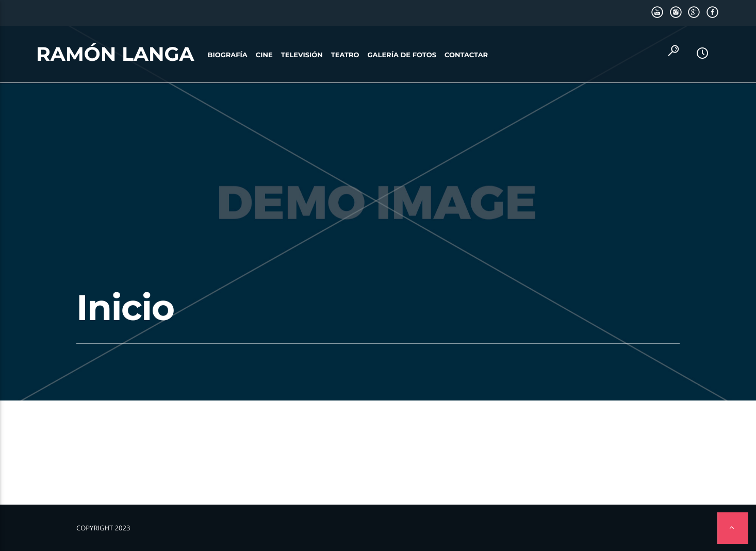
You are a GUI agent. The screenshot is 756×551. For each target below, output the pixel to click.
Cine (264, 55)
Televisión (302, 55)
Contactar (466, 55)
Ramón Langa (115, 54)
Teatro (345, 55)
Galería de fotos (402, 55)
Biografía (228, 55)
